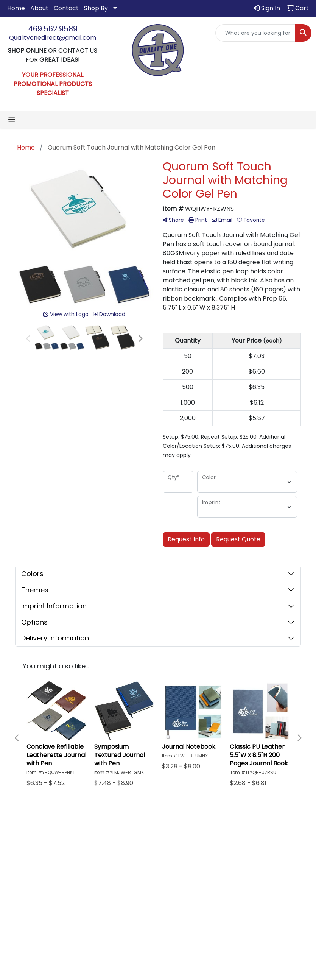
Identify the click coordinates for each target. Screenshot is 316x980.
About (39, 8)
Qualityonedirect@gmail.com (53, 38)
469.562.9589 (53, 29)
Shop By (96, 8)
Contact (66, 8)
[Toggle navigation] (12, 120)
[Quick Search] (255, 33)
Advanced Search (217, 858)
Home (16, 8)
